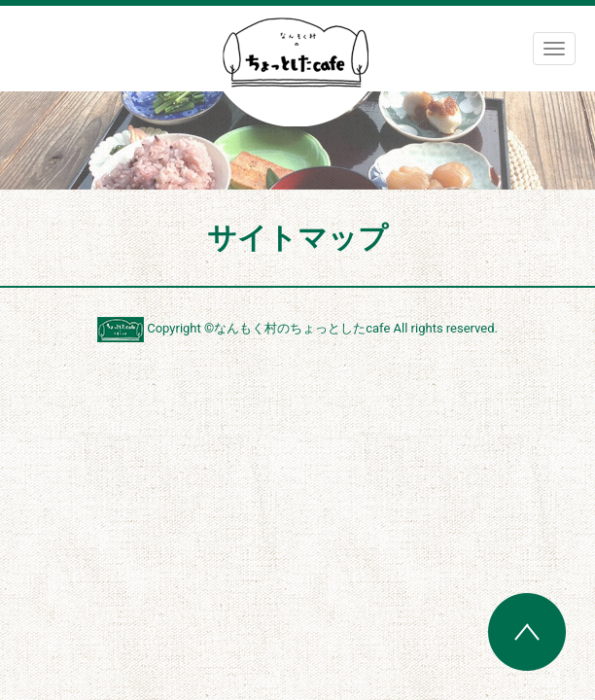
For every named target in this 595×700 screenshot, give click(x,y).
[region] (297, 140)
